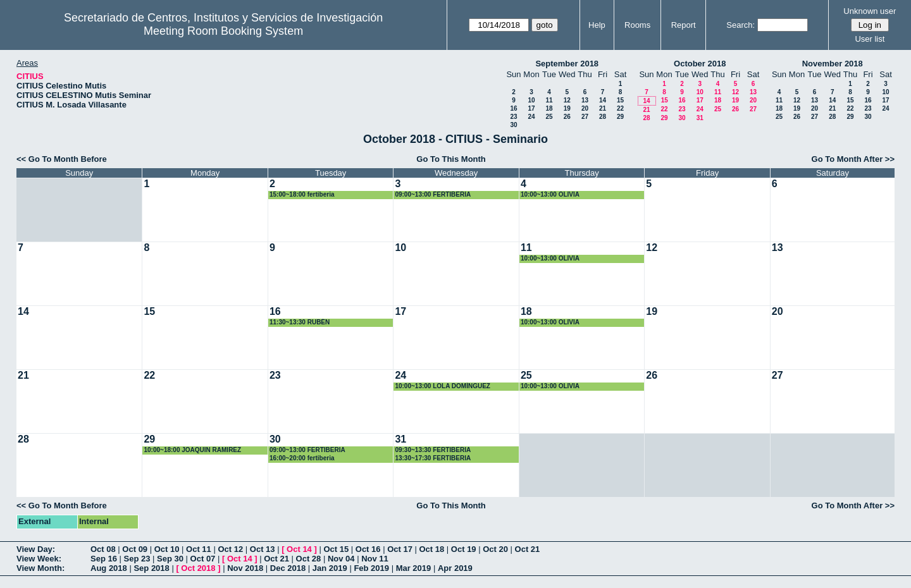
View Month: (40, 568)
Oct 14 (299, 549)
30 (513, 125)
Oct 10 (167, 549)
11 (549, 100)
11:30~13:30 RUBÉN (300, 322)
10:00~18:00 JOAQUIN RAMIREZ (192, 450)
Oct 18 (432, 549)
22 (620, 108)
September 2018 (567, 64)
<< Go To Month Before (62, 159)
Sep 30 (170, 559)
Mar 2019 (414, 568)
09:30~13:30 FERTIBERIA (433, 450)
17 (531, 108)
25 (549, 117)
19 (567, 108)
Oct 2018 (198, 568)
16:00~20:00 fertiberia (302, 458)
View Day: (36, 549)
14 (603, 100)
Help (597, 25)
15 (620, 100)
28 (603, 117)
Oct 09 (135, 549)
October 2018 (700, 64)
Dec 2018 (288, 568)
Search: (741, 25)
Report (684, 25)
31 (700, 118)
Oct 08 (103, 549)
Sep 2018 (151, 568)
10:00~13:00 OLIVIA (550, 194)
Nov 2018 (245, 568)
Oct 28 (309, 559)
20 (585, 108)
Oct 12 (230, 549)
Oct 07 (203, 559)
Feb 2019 (371, 568)
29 (620, 117)
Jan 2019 (330, 568)
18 (549, 108)
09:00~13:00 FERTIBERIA (433, 194)
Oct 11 (199, 549)
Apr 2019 (455, 568)
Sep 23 (137, 559)
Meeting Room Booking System (223, 31)
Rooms (637, 25)
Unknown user (870, 11)
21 (603, 108)
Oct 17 (400, 549)
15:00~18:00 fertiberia (302, 194)
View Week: (39, 559)
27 (585, 117)
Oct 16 (368, 549)
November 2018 (833, 64)
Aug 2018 (109, 568)
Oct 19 (464, 549)
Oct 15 (336, 549)
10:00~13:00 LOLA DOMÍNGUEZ (443, 386)
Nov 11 (375, 559)
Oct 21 (528, 549)
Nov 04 (341, 559)
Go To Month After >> (853, 159)
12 (567, 100)
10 (531, 100)
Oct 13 (263, 549)
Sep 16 (104, 559)
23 (513, 117)
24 (531, 117)
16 (513, 108)
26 (567, 117)
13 (585, 100)
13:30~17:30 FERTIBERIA (433, 458)
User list (870, 39)
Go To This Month (451, 159)
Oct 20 (495, 549)
